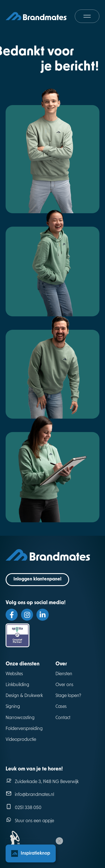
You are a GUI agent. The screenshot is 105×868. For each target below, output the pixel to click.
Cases (61, 707)
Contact (63, 718)
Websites (14, 674)
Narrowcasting (20, 718)
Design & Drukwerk (24, 696)
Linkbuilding (17, 685)
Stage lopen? (68, 696)
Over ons (64, 685)
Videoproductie (21, 740)
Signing (13, 707)
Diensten (64, 674)
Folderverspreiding (24, 729)
